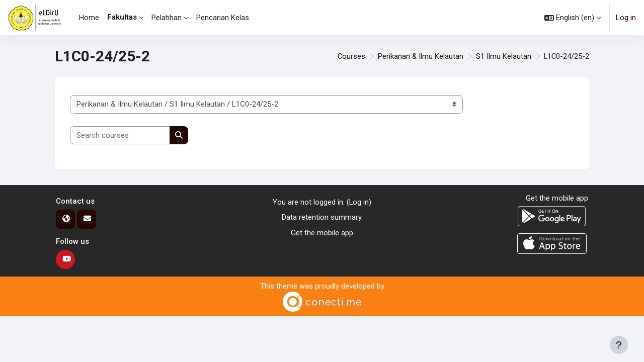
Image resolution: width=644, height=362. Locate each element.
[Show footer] (619, 345)
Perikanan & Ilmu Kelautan (419, 56)
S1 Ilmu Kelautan (503, 56)
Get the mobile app (322, 233)
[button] (573, 18)
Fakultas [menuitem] (122, 17)
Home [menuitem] (89, 18)
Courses (350, 56)
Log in (626, 18)
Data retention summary (322, 218)
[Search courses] (120, 135)
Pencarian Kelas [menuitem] (223, 18)
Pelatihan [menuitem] (167, 18)
